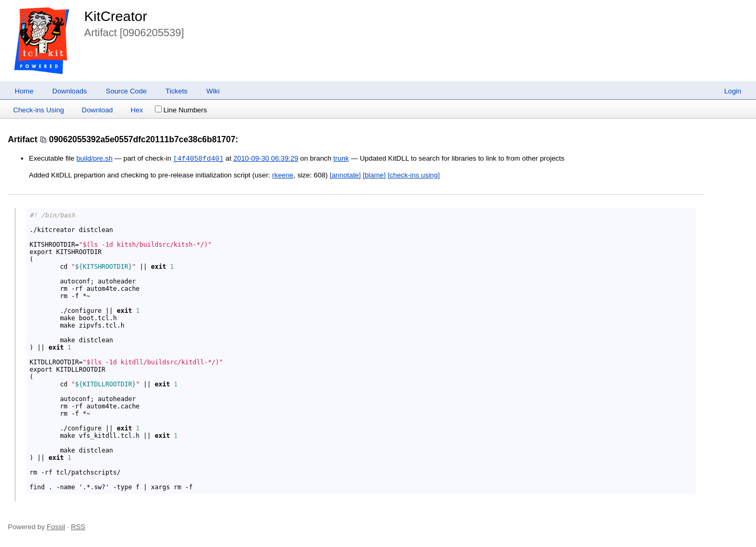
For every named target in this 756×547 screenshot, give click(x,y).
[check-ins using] (413, 175)
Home (24, 91)
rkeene (283, 175)
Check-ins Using (39, 110)
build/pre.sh (94, 159)
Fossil (56, 527)
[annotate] (345, 175)
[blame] (374, 175)
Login (733, 91)
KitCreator (115, 16)
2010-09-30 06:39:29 (266, 159)
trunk (341, 159)
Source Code (127, 91)
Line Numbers (181, 110)
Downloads (70, 91)
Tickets (176, 91)
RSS (78, 527)
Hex (137, 110)
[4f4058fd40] (198, 159)
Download (97, 110)
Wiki (213, 91)
